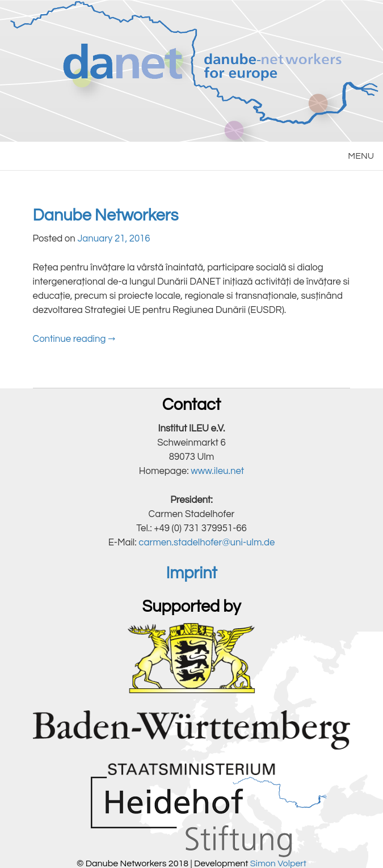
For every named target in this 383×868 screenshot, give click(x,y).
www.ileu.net (217, 471)
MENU (361, 156)
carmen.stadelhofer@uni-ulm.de (207, 543)
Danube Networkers (106, 215)
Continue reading (74, 339)
